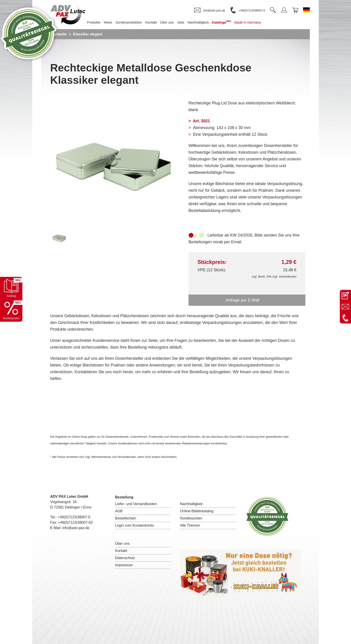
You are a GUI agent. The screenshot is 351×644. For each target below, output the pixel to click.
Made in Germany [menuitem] (248, 22)
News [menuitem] (108, 22)
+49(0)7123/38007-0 (74, 517)
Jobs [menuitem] (181, 22)
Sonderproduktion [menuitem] (129, 22)
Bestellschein (126, 518)
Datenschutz (125, 558)
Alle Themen (190, 525)
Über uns (122, 544)
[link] (210, 10)
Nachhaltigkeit (191, 504)
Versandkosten (288, 277)
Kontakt (121, 551)
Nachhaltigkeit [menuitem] (198, 22)
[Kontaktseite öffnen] (345, 295)
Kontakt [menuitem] (151, 22)
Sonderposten (191, 518)
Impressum (124, 565)
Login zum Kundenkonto (134, 525)
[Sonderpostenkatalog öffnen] (11, 310)
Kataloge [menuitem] (222, 22)
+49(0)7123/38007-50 (75, 522)
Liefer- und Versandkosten (136, 504)
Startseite (58, 34)
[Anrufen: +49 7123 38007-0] (345, 318)
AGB (119, 511)
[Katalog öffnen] (11, 288)
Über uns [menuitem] (167, 22)
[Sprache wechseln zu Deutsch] (306, 10)
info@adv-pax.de (76, 528)
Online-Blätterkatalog (197, 511)
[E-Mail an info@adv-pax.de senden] (345, 307)
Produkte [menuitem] (94, 22)
